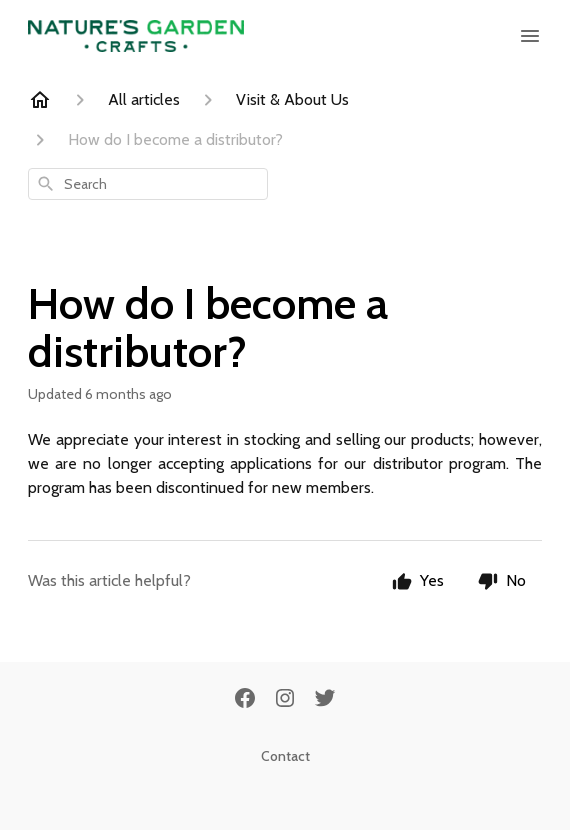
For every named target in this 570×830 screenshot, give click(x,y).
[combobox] (148, 184)
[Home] (40, 100)
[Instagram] (285, 700)
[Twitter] (325, 700)
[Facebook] (245, 700)
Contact (285, 756)
